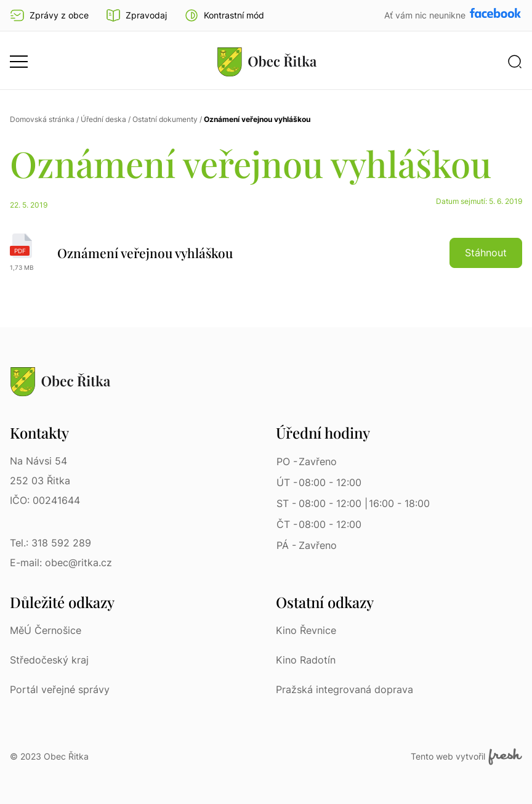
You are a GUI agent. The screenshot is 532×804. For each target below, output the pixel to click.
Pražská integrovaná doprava (345, 689)
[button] (224, 15)
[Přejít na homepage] (267, 62)
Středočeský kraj (49, 660)
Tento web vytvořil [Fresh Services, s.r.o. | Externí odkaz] (466, 757)
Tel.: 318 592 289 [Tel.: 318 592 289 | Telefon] (50, 543)
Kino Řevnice (306, 630)
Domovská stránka (42, 119)
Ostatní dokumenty (165, 119)
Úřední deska (103, 119)
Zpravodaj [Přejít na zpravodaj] (136, 15)
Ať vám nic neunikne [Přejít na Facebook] (426, 15)
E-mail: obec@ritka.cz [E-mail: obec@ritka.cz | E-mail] (61, 562)
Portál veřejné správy (60, 689)
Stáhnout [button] (486, 253)
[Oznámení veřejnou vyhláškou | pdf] (266, 253)
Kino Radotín (306, 660)
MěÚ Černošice (46, 630)
